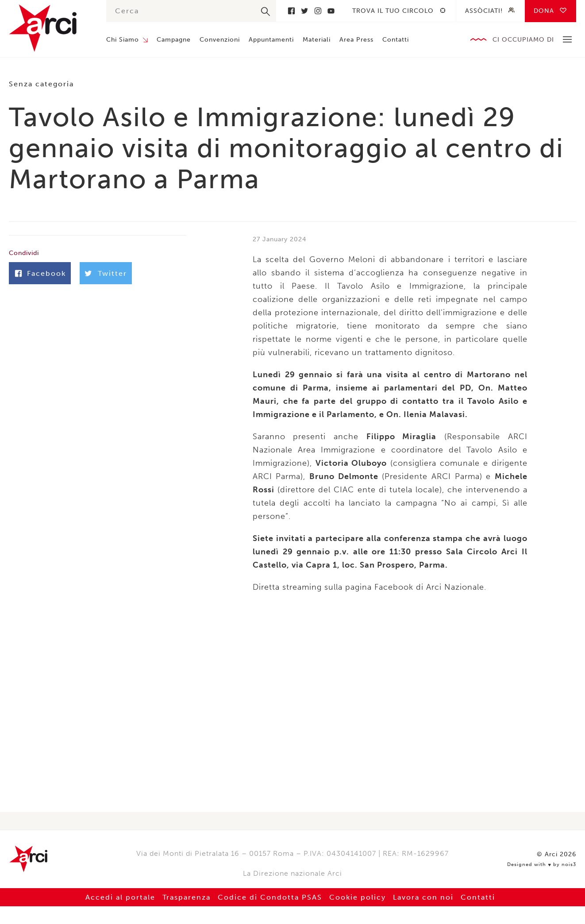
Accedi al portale (120, 897)
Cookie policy (358, 897)
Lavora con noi (423, 897)
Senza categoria (41, 84)
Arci (49, 28)
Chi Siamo (123, 40)
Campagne (174, 40)
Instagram (318, 11)
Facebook (291, 11)
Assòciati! (484, 11)
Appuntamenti (271, 40)
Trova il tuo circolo (393, 11)
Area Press (356, 40)
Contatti (396, 40)
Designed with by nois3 (542, 865)
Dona (544, 11)
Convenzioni (220, 40)
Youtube (331, 11)
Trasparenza (187, 897)
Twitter (304, 11)
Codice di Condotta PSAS (270, 897)
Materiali (317, 40)
